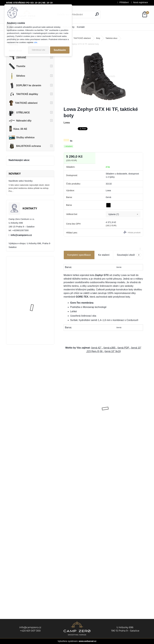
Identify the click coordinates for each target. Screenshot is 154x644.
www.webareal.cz (88, 641)
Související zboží (129, 255)
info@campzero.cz (21, 235)
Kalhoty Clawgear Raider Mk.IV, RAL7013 (37, 327)
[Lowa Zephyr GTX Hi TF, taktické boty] (103, 76)
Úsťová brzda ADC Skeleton (38, 270)
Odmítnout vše (38, 50)
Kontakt (81, 27)
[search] (97, 14)
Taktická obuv (111, 38)
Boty (98, 38)
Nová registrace (140, 2)
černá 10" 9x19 (113, 351)
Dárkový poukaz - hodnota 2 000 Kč (123, 405)
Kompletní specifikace (79, 255)
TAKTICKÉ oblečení (82, 38)
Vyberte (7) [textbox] (114, 214)
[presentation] (65, 403)
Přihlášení (124, 2)
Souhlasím (60, 50)
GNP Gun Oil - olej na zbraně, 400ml (81, 406)
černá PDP (124, 348)
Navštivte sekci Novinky (21, 181)
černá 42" (97, 348)
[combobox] (123, 214)
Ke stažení (104, 255)
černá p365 (110, 348)
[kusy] (72, 440)
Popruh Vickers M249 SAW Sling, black (38, 298)
